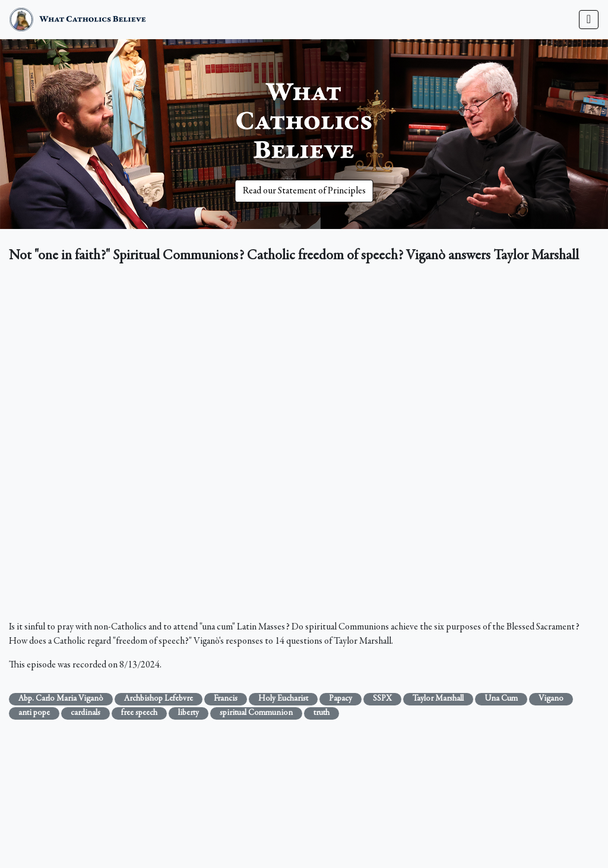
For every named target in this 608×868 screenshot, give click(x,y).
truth (322, 713)
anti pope (34, 713)
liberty (189, 713)
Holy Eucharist (283, 699)
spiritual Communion (256, 713)
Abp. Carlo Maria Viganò (61, 699)
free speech (139, 713)
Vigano (551, 699)
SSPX (382, 699)
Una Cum (501, 699)
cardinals (85, 713)
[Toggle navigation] (589, 20)
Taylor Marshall (438, 699)
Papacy (341, 699)
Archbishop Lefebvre (159, 699)
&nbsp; (304, 445)
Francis (226, 699)
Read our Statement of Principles (304, 191)
